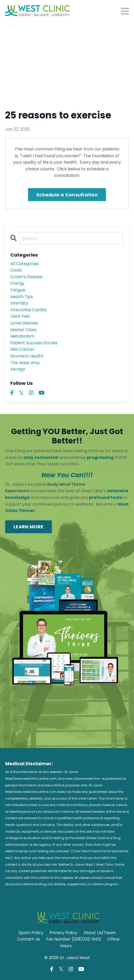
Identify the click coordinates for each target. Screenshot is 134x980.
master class (23, 330)
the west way (25, 363)
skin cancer (22, 349)
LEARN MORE (28, 527)
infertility (19, 303)
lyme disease (24, 323)
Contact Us (28, 939)
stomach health (27, 356)
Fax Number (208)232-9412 (74, 939)
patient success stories (34, 343)
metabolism (22, 336)
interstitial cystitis (28, 310)
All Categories (24, 264)
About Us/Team (100, 933)
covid (16, 270)
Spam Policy (31, 933)
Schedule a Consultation (67, 195)
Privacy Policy (63, 933)
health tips (22, 297)
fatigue (18, 290)
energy (17, 283)
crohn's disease (26, 277)
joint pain (20, 316)
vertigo (18, 369)
